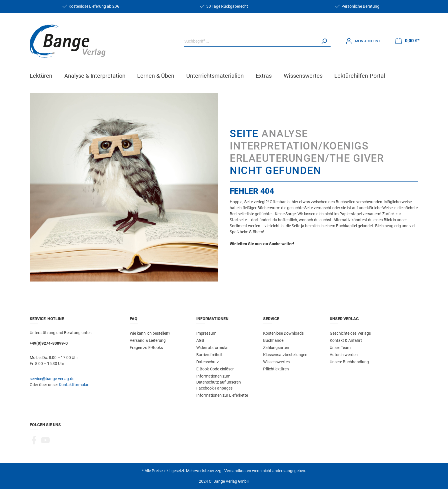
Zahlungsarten (276, 348)
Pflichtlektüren (276, 369)
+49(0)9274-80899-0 (49, 343)
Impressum (206, 333)
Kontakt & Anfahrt (346, 340)
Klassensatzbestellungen (285, 355)
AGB (200, 340)
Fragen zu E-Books (146, 348)
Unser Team (340, 348)
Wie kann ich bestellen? (150, 333)
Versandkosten (238, 471)
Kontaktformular (74, 385)
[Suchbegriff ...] (251, 41)
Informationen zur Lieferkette (222, 395)
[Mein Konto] (363, 41)
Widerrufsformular (213, 348)
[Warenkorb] (407, 41)
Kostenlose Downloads (283, 333)
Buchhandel (274, 340)
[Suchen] (324, 41)
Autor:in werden (344, 355)
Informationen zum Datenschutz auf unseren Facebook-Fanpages (219, 382)
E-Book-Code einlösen (215, 369)
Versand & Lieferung (148, 340)
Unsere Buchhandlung (349, 362)
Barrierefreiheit (209, 355)
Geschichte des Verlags (350, 333)
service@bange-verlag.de (52, 379)
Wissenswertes (276, 362)
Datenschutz (208, 362)
